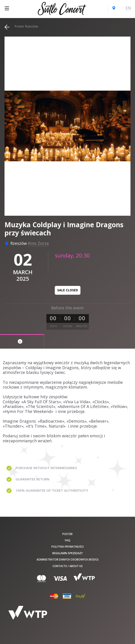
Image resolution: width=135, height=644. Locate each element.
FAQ (68, 540)
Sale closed (68, 290)
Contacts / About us (68, 566)
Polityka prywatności (67, 547)
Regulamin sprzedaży (67, 553)
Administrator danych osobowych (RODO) (67, 559)
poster (67, 534)
